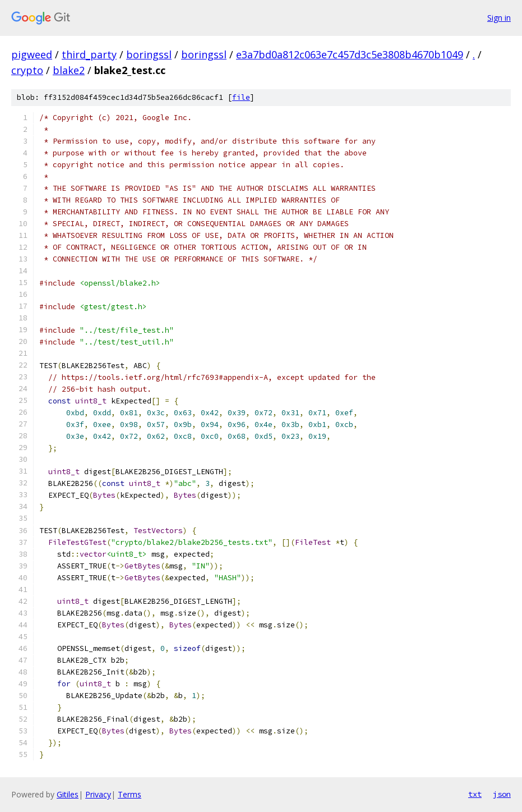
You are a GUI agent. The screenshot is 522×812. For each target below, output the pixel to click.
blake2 (69, 70)
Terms (130, 794)
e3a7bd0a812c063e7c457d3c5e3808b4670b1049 (350, 54)
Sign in (499, 18)
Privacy (98, 794)
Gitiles (68, 794)
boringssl (149, 54)
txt (475, 794)
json (502, 794)
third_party (89, 54)
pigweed (32, 54)
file (241, 97)
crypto (27, 70)
